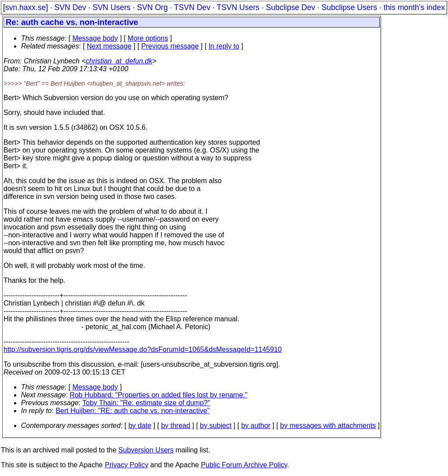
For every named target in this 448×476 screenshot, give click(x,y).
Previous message (170, 46)
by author (256, 426)
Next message (109, 46)
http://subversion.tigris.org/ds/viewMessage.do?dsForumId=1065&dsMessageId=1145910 (143, 349)
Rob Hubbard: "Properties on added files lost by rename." (158, 395)
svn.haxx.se (26, 7)
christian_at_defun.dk (119, 61)
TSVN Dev (192, 7)
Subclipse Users (349, 7)
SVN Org (152, 7)
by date (140, 426)
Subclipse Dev (290, 7)
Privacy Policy (126, 465)
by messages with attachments (328, 426)
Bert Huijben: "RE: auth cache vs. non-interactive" (133, 411)
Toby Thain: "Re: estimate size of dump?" (146, 403)
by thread (176, 426)
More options (148, 38)
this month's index (414, 7)
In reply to (224, 46)
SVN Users (111, 7)
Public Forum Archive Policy (244, 465)
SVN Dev (70, 7)
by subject (216, 426)
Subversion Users (146, 450)
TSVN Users (238, 7)
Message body (95, 38)
